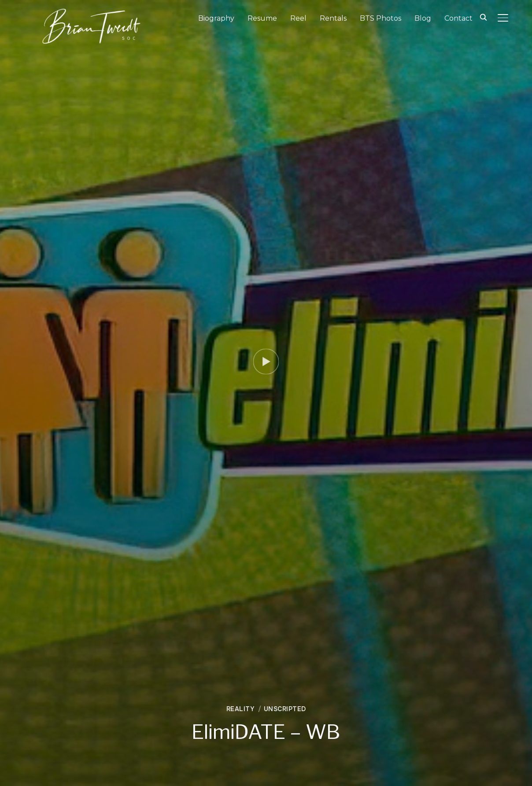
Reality (240, 709)
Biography (216, 18)
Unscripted (285, 709)
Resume (262, 18)
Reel (298, 18)
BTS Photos (381, 18)
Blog (423, 18)
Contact (458, 18)
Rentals (333, 18)
